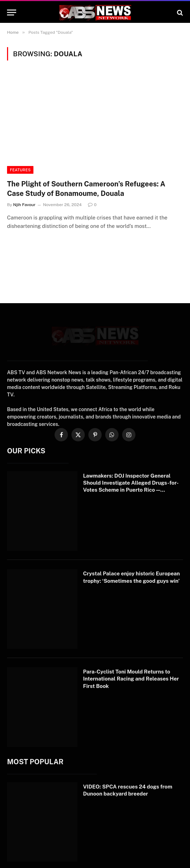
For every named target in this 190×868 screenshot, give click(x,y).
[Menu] (12, 12)
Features (20, 170)
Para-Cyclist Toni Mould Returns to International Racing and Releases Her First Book (131, 693)
